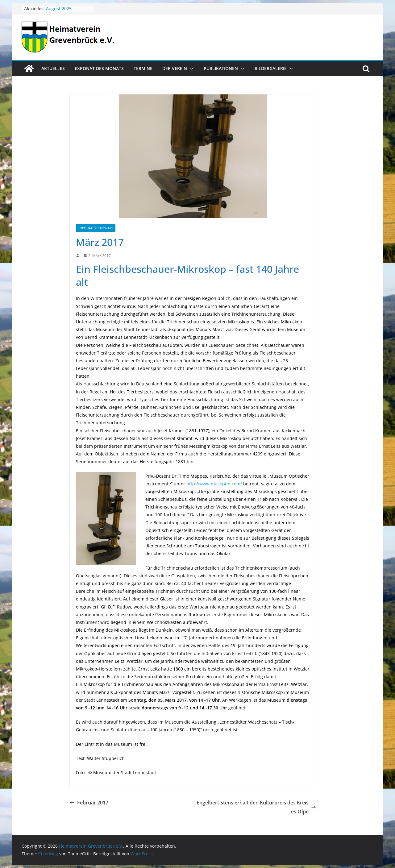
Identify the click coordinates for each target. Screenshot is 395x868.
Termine (143, 68)
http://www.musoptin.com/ (214, 484)
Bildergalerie (271, 68)
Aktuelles (53, 68)
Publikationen (221, 68)
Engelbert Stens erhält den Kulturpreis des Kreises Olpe (256, 807)
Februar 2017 (89, 803)
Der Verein (175, 68)
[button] (190, 69)
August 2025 (59, 8)
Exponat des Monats (99, 68)
